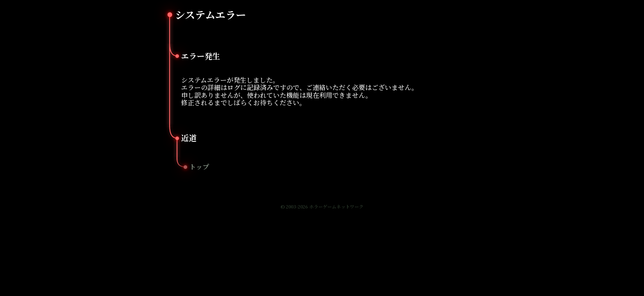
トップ (199, 167)
